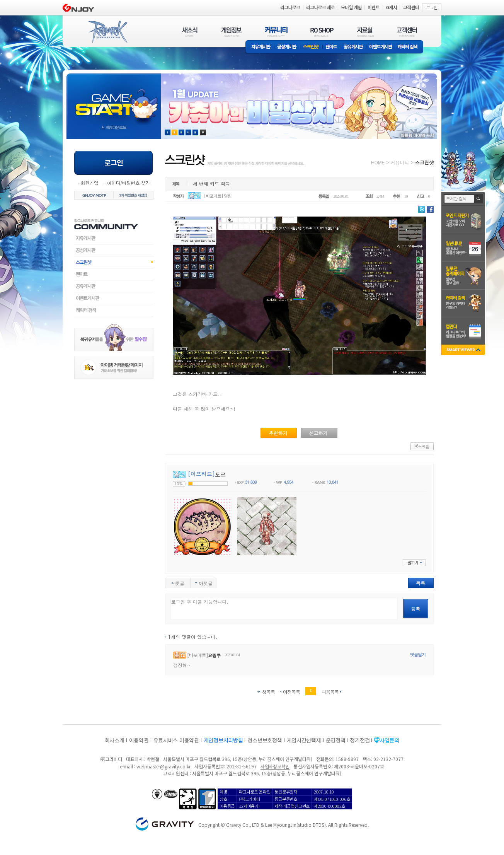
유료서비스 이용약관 (176, 740)
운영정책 (336, 740)
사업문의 (389, 740)
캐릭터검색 (114, 310)
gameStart (114, 99)
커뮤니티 (400, 162)
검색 (479, 199)
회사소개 (115, 740)
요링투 (214, 655)
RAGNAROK (107, 32)
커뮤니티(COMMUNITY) (276, 32)
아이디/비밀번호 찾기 (128, 183)
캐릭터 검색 (410, 47)
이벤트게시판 (381, 47)
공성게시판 (287, 47)
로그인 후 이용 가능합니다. (284, 609)
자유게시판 (260, 47)
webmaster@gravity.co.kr (163, 766)
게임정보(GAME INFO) (232, 32)
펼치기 (414, 563)
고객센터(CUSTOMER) (407, 32)
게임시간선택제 (304, 740)
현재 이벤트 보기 (203, 132)
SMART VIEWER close (464, 351)
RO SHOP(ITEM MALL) (322, 32)
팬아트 (331, 47)
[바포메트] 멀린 (218, 196)
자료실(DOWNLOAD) (365, 32)
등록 (415, 608)
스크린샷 (311, 47)
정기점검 (360, 740)
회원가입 (89, 183)
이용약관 (139, 740)
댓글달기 (418, 654)
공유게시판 (353, 47)
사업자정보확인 (275, 766)
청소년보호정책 (265, 740)
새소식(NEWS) (190, 32)
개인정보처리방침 (223, 740)
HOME (378, 162)
